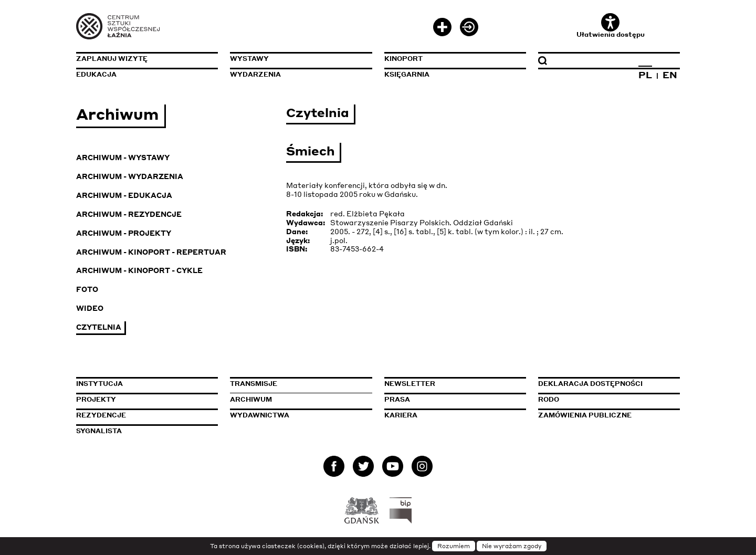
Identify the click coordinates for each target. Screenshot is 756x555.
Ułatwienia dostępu (611, 26)
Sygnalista (99, 431)
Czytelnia (99, 327)
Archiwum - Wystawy (123, 157)
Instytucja (99, 384)
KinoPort (403, 59)
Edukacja (96, 74)
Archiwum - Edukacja (124, 195)
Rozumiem (454, 546)
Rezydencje (101, 415)
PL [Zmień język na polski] (645, 75)
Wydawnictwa (260, 415)
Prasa (397, 399)
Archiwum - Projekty (124, 233)
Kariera (401, 415)
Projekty (96, 399)
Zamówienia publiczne (609, 415)
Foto (87, 289)
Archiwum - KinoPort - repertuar (151, 252)
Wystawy (249, 59)
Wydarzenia (255, 74)
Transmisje (301, 384)
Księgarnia (407, 74)
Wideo (90, 308)
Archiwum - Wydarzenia (130, 176)
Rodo (549, 399)
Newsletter (410, 384)
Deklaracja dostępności (590, 384)
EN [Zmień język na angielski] (670, 75)
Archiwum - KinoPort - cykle (139, 270)
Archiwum (251, 399)
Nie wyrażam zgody (512, 546)
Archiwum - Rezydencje (129, 214)
